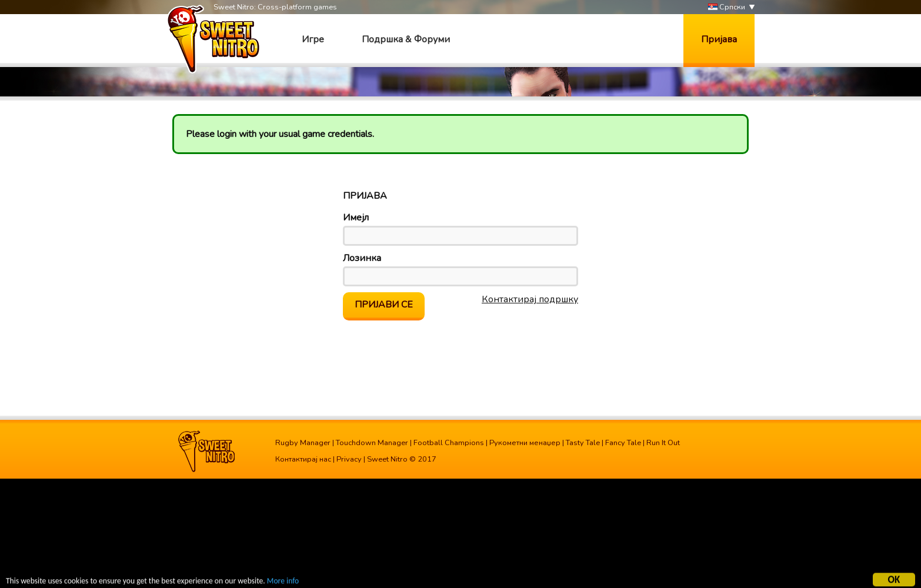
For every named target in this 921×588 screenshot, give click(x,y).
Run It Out (663, 443)
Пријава (719, 39)
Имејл (356, 218)
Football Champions (449, 443)
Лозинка (362, 258)
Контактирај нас (303, 459)
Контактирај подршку (530, 299)
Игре (313, 39)
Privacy (349, 459)
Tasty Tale (583, 443)
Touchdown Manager (372, 443)
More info (283, 581)
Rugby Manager (303, 443)
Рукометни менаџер (525, 443)
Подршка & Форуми (406, 39)
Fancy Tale (623, 443)
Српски (727, 7)
